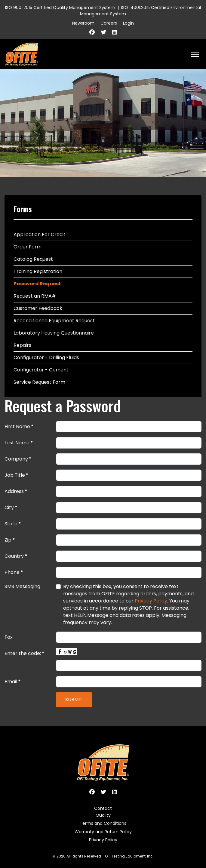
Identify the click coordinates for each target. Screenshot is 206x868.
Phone (14, 572)
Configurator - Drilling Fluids (46, 357)
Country (16, 556)
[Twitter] (103, 32)
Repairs (22, 345)
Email (13, 682)
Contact (103, 808)
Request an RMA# (35, 296)
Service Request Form (39, 382)
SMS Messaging (22, 586)
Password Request (37, 284)
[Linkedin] (115, 32)
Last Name (19, 443)
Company (18, 459)
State (13, 524)
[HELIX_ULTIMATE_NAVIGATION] (195, 54)
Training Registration (38, 271)
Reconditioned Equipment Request (54, 321)
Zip (10, 540)
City (11, 508)
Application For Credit (40, 234)
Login (128, 23)
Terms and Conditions (103, 823)
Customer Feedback (38, 308)
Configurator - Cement (41, 370)
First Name (19, 426)
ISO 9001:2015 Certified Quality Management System (60, 8)
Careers (109, 23)
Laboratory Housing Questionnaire (54, 333)
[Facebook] (92, 32)
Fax (9, 637)
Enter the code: (25, 653)
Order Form (28, 247)
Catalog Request (33, 259)
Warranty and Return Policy (103, 832)
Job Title (17, 475)
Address (16, 491)
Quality (103, 815)
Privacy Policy (151, 601)
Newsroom (83, 23)
